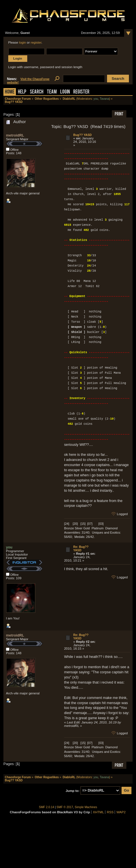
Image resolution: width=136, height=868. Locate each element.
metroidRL (15, 135)
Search (37, 92)
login (22, 42)
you (96, 99)
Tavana (104, 99)
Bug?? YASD (82, 135)
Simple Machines (86, 807)
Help (22, 92)
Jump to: (73, 790)
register (36, 42)
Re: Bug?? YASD (81, 548)
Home (10, 92)
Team (52, 92)
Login (65, 92)
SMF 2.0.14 (47, 807)
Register (81, 92)
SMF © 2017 (65, 807)
